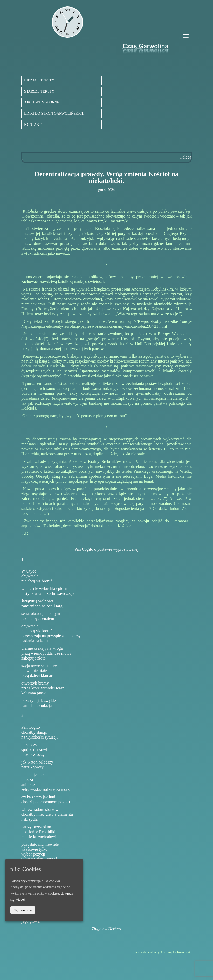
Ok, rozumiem (23, 910)
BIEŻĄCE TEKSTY (39, 80)
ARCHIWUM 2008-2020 (43, 102)
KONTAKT (33, 125)
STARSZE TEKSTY (39, 91)
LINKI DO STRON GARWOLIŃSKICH (54, 113)
